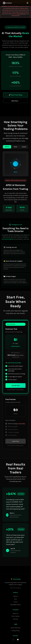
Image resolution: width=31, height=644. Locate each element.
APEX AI (7, 147)
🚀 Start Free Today (15, 95)
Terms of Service (21, 14)
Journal (24, 147)
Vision (16, 147)
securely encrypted (7, 239)
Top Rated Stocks (15, 605)
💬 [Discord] (18, 640)
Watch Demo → (15, 101)
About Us (16, 613)
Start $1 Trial (15, 386)
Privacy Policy (16, 631)
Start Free (16, 441)
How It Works (16, 616)
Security (15, 619)
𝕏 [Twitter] (13, 640)
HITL (16, 599)
